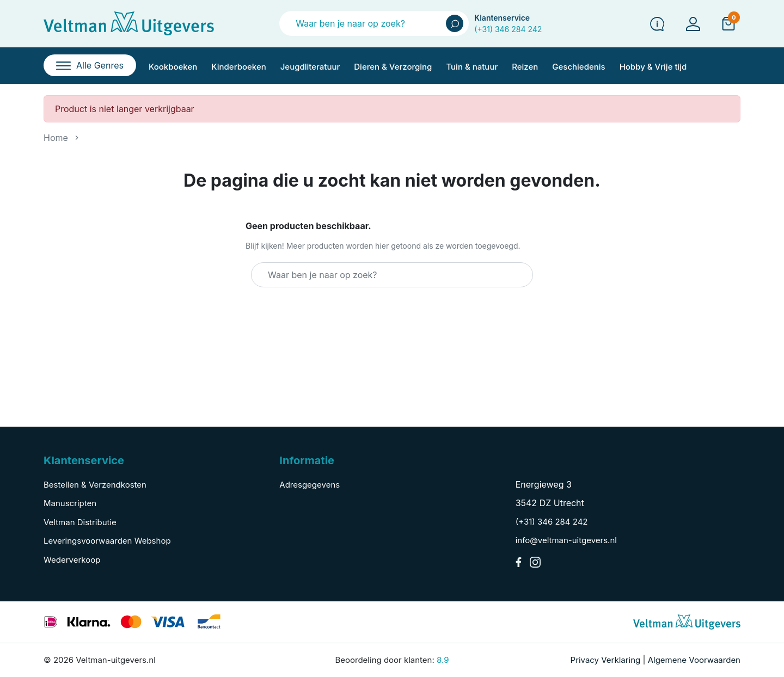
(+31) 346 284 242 (508, 29)
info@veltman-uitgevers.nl (566, 540)
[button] (728, 23)
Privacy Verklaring (606, 660)
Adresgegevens (310, 485)
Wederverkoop (72, 560)
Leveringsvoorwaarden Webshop (107, 541)
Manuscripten (70, 503)
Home (56, 138)
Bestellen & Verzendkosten (95, 485)
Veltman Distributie (80, 522)
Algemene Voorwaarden (694, 660)
